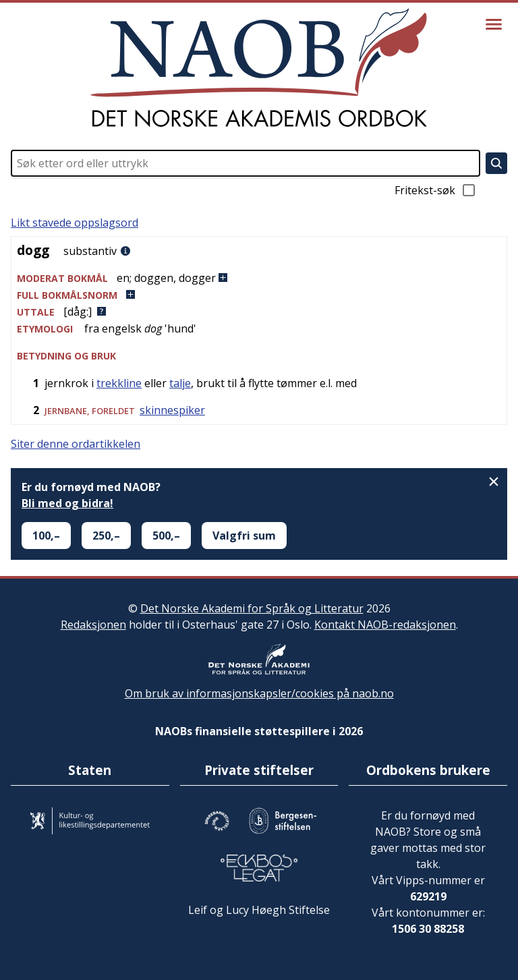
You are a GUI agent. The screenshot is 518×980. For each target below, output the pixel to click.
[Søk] (496, 163)
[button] (259, 278)
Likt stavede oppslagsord (75, 223)
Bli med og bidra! (67, 503)
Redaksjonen (93, 625)
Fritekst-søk (436, 190)
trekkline (119, 383)
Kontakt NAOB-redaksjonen (385, 625)
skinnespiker (172, 410)
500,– (166, 536)
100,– (46, 536)
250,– (106, 536)
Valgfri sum (244, 536)
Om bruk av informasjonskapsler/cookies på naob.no (259, 693)
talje (180, 383)
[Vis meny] (494, 24)
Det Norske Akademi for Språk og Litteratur (252, 608)
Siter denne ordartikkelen (76, 444)
